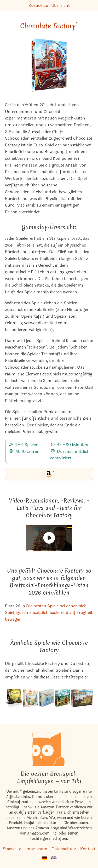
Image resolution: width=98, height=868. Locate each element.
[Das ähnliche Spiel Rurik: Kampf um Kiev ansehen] (82, 698)
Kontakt (88, 849)
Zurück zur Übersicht (49, 5)
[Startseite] (49, 749)
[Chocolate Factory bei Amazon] (49, 68)
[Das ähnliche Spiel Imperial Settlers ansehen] (62, 698)
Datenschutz (64, 849)
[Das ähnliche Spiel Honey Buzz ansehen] (30, 698)
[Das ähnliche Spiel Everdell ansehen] (13, 698)
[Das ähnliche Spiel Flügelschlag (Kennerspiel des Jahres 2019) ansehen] (47, 698)
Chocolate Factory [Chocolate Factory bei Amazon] (49, 26)
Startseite (12, 849)
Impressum (36, 849)
